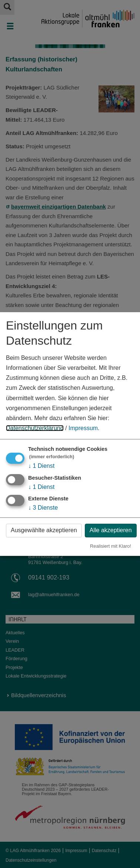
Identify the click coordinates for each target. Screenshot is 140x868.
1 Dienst (41, 466)
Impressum (83, 428)
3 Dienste (43, 508)
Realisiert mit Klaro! (111, 546)
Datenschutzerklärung (35, 428)
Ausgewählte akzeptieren (44, 530)
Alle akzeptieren (111, 530)
